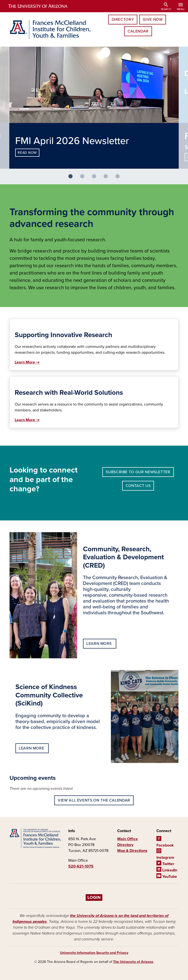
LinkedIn (167, 870)
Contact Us (138, 486)
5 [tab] (119, 178)
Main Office (128, 839)
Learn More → (27, 362)
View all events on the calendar (94, 800)
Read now (27, 153)
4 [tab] (108, 178)
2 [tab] (84, 178)
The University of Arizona (133, 962)
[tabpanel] (94, 108)
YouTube (167, 877)
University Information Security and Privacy (94, 953)
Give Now (153, 20)
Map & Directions (132, 851)
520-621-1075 (81, 866)
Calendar (138, 31)
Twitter (165, 864)
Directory (123, 20)
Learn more (100, 644)
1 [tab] (72, 178)
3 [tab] (96, 178)
